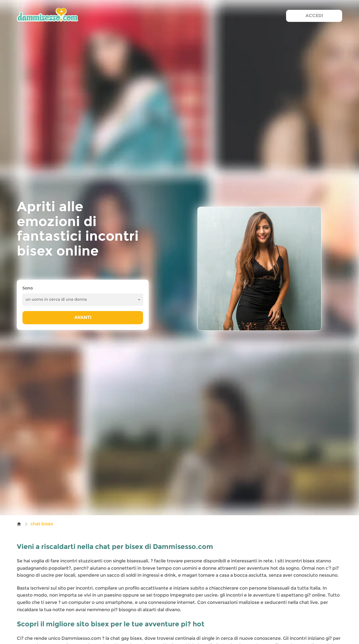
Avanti (83, 317)
